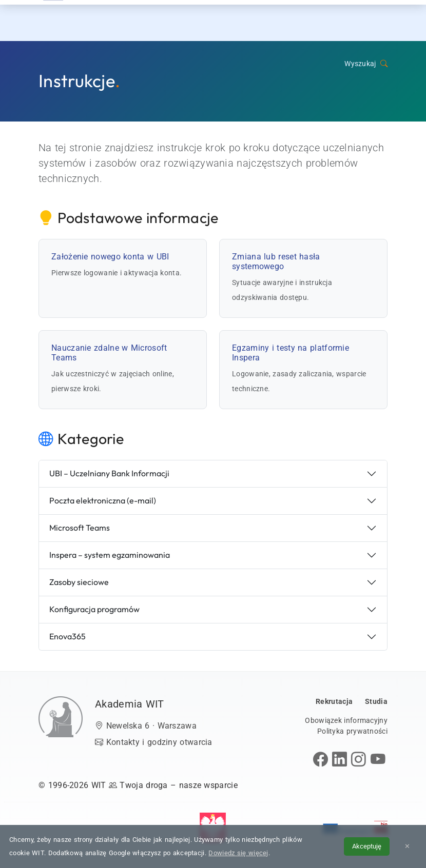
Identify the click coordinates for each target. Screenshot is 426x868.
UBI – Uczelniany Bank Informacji (109, 473)
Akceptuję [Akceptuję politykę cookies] (367, 846)
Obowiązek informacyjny (346, 720)
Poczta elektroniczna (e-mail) (103, 500)
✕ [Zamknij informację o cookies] (407, 846)
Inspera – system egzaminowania (110, 555)
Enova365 (67, 636)
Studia (231, 20)
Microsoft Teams (80, 528)
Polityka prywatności (352, 731)
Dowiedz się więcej (238, 853)
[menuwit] (385, 21)
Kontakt (345, 20)
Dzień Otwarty (286, 20)
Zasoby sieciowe (79, 582)
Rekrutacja (183, 20)
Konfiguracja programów (94, 609)
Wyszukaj (366, 64)
